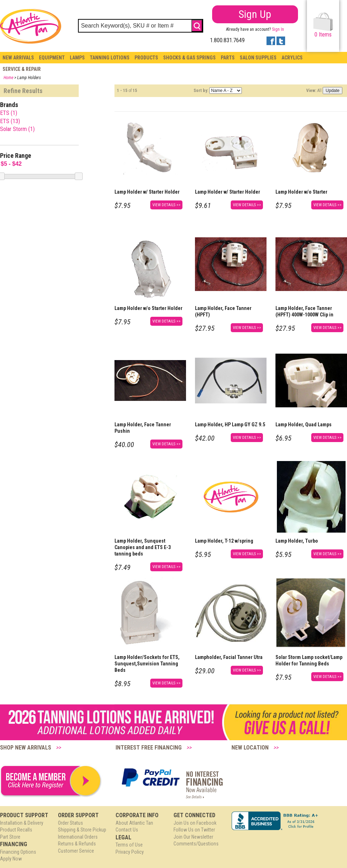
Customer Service (76, 851)
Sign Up (255, 14)
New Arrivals (18, 58)
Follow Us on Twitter (194, 830)
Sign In (278, 29)
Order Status (70, 823)
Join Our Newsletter (193, 837)
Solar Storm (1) (17, 129)
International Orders (78, 837)
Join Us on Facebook (195, 823)
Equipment (52, 58)
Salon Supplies (258, 58)
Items (323, 25)
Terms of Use (129, 845)
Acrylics (292, 58)
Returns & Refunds (77, 844)
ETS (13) (10, 121)
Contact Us (127, 830)
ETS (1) (9, 113)
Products (146, 58)
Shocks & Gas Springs (189, 58)
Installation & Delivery (22, 823)
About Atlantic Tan (134, 823)
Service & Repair (22, 69)
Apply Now (11, 859)
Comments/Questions (196, 844)
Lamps (77, 58)
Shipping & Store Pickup (82, 830)
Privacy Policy (130, 852)
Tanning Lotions (110, 58)
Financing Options (18, 852)
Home (8, 78)
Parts (228, 58)
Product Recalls (16, 830)
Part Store (10, 837)
